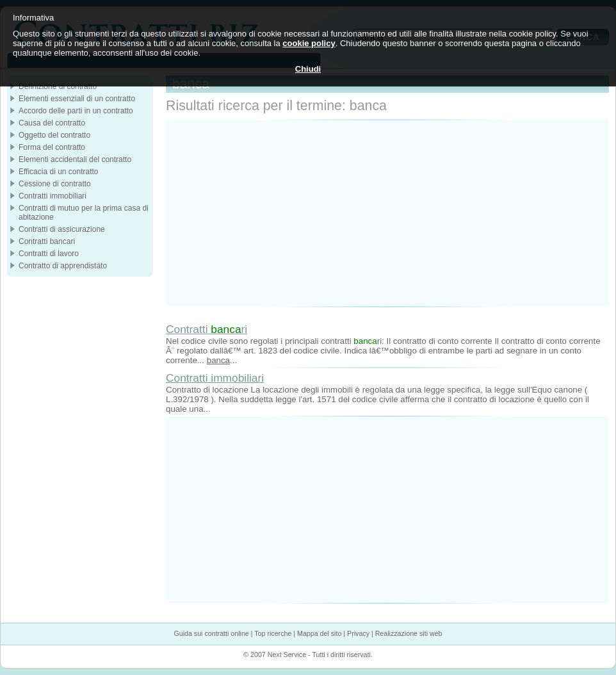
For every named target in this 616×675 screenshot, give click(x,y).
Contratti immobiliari (215, 378)
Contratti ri (207, 329)
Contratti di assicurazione (62, 229)
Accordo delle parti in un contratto (76, 111)
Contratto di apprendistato (63, 266)
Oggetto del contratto (54, 135)
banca (218, 360)
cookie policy (309, 43)
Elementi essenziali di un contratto (77, 99)
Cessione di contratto (55, 184)
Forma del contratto (52, 147)
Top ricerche (273, 633)
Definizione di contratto (58, 86)
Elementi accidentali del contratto (75, 159)
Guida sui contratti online (211, 633)
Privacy (358, 633)
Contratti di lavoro (49, 254)
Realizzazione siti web (409, 633)
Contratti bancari (47, 241)
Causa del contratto (52, 123)
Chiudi (308, 69)
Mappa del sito (319, 633)
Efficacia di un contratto (59, 172)
